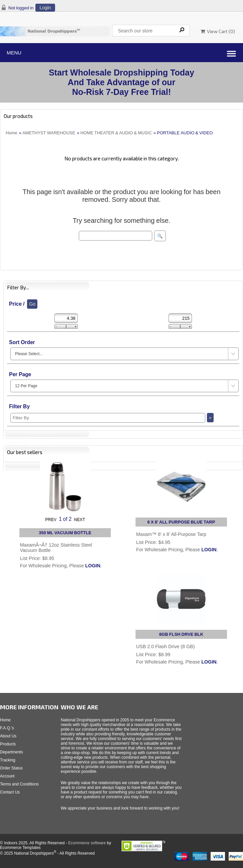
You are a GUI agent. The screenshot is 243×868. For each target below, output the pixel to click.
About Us (8, 736)
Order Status (11, 768)
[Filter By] (108, 418)
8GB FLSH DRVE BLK (181, 634)
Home (12, 133)
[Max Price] (180, 318)
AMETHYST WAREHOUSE (49, 133)
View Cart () (218, 31)
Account (7, 776)
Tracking (8, 760)
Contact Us (10, 792)
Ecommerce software (87, 843)
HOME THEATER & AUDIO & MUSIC (116, 133)
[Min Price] (66, 318)
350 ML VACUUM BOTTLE (65, 533)
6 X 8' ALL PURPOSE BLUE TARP (181, 522)
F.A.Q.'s (7, 728)
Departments (12, 752)
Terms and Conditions (19, 784)
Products (8, 744)
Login (45, 8)
